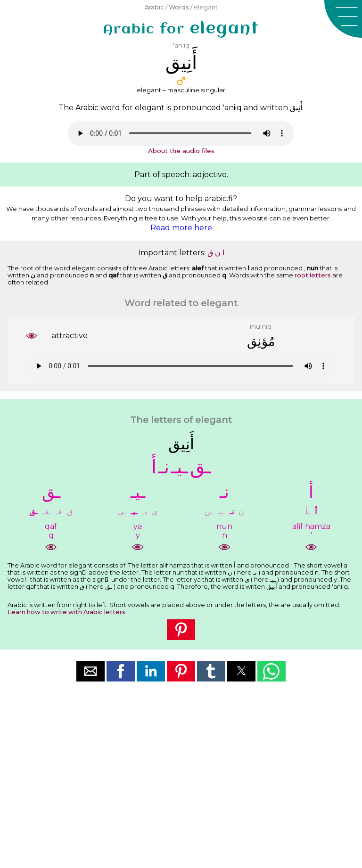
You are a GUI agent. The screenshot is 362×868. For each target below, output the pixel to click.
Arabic (154, 7)
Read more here (181, 228)
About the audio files (181, 151)
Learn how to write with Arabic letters (66, 612)
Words (179, 7)
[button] (343, 19)
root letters (313, 275)
